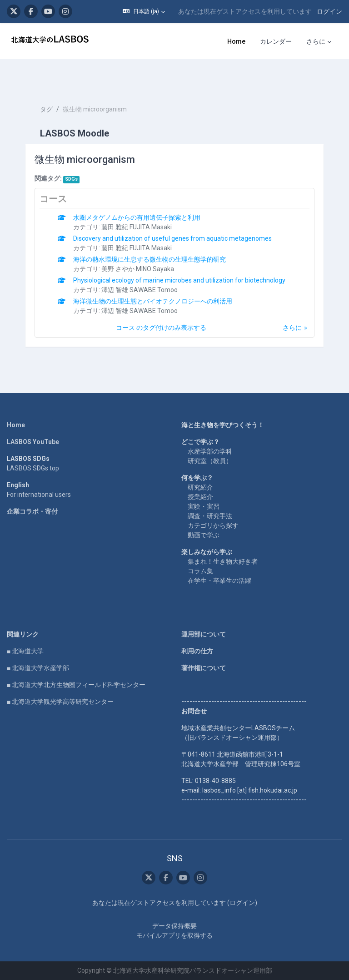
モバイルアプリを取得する (174, 935)
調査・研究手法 (210, 516)
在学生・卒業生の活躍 (219, 581)
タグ (46, 109)
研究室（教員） (210, 461)
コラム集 (200, 571)
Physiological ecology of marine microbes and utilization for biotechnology (179, 280)
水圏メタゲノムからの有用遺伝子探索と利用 (137, 217)
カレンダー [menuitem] (276, 41)
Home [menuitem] (236, 41)
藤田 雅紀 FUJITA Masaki (137, 227)
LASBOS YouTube (33, 442)
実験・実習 (204, 506)
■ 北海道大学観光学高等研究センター (60, 702)
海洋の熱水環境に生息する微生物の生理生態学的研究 (150, 259)
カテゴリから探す (213, 525)
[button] (144, 11)
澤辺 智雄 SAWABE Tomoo (140, 290)
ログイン (329, 11)
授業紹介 (200, 497)
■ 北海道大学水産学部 (38, 668)
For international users (39, 495)
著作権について (204, 668)
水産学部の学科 (210, 451)
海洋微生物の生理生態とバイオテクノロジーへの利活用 (153, 301)
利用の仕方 (197, 651)
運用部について (204, 634)
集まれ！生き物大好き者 (223, 561)
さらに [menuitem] (316, 41)
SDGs (71, 179)
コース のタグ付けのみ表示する (161, 328)
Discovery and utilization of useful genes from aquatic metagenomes (172, 238)
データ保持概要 (174, 926)
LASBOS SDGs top (33, 468)
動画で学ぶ (204, 535)
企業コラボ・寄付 (32, 511)
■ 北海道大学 (25, 651)
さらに (292, 328)
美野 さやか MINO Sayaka (138, 269)
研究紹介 (200, 487)
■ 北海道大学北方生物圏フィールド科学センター (76, 685)
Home (16, 425)
